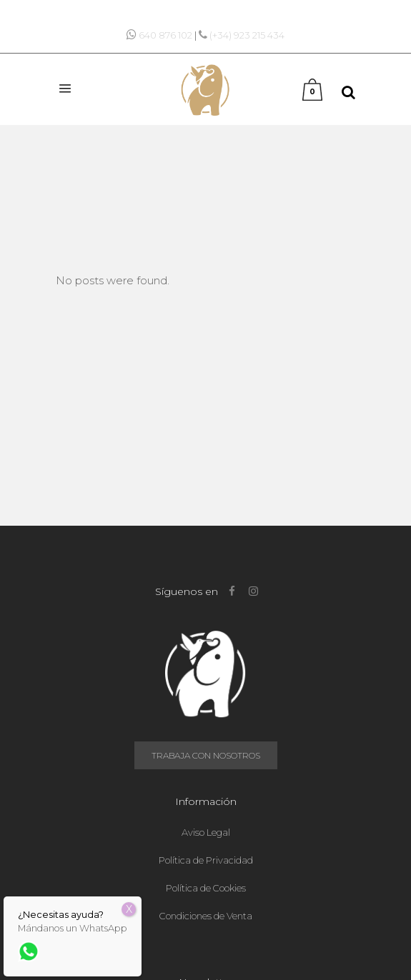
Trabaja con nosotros (206, 755)
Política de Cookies (206, 888)
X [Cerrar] (129, 909)
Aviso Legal (206, 832)
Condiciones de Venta (206, 916)
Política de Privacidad (206, 860)
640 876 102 (165, 35)
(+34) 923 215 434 (247, 35)
